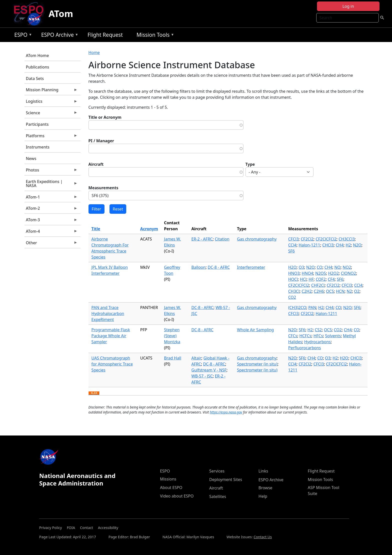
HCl (303, 279)
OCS (330, 291)
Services (217, 471)
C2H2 (307, 291)
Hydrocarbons (317, 342)
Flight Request (105, 35)
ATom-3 (51, 221)
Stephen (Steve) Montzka (172, 336)
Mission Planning (51, 91)
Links (263, 471)
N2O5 (321, 273)
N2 (349, 291)
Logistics (51, 102)
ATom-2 (51, 209)
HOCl (293, 279)
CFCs (293, 336)
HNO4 (307, 273)
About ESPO (171, 487)
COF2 (321, 279)
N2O (357, 245)
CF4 (331, 279)
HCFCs (305, 336)
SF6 (291, 251)
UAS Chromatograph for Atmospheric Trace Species (112, 364)
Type (250, 164)
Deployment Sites (226, 479)
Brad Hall (173, 358)
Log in (348, 6)
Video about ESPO (177, 496)
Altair (196, 358)
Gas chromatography (257, 239)
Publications (37, 67)
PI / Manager (101, 141)
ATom (61, 14)
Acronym (149, 229)
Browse (265, 488)
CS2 (318, 330)
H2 (348, 245)
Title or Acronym (105, 117)
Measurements (103, 188)
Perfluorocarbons (305, 348)
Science (51, 114)
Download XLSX (94, 393)
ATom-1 (51, 198)
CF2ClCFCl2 (326, 239)
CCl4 (292, 245)
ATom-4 (51, 232)
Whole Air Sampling (255, 330)
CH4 (340, 245)
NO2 (347, 267)
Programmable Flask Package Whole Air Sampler (111, 336)
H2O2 (333, 273)
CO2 (292, 297)
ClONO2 (349, 273)
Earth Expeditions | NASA (51, 185)
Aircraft (96, 164)
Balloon (199, 267)
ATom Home (37, 55)
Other (51, 244)
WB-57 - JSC (202, 376)
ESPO (22, 36)
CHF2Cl (318, 285)
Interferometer (251, 267)
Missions (168, 479)
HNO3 (294, 273)
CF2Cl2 (307, 239)
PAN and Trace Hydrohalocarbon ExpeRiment (108, 313)
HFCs (318, 336)
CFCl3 (293, 239)
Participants (37, 124)
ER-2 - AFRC (202, 239)
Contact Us (263, 537)
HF (311, 279)
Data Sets (35, 78)
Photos (51, 171)
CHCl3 (328, 245)
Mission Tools (154, 36)
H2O (292, 267)
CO (319, 267)
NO (337, 267)
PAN (312, 307)
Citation (222, 239)
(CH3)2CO (297, 307)
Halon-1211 (309, 245)
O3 (301, 267)
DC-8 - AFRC (219, 267)
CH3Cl (294, 291)
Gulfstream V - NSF (209, 370)
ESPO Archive (59, 36)
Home (94, 52)
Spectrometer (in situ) (257, 364)
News (31, 158)
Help (263, 496)
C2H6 (319, 291)
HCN (340, 291)
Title (96, 229)
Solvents (333, 336)
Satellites (218, 496)
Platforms (51, 137)
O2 (357, 291)
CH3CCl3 (347, 239)
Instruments (38, 147)
